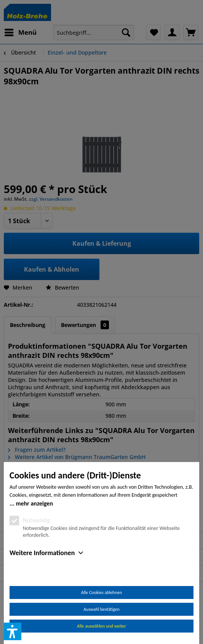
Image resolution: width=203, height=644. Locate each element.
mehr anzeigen (34, 503)
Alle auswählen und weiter (101, 626)
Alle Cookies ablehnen (101, 592)
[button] (13, 631)
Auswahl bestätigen (101, 609)
